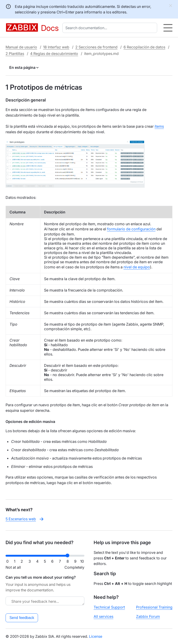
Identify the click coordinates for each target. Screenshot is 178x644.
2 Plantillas (15, 54)
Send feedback (22, 618)
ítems (159, 126)
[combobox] (111, 28)
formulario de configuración (131, 229)
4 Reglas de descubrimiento (54, 54)
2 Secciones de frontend (96, 47)
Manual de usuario (21, 47)
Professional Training (154, 607)
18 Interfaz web (56, 47)
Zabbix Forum (148, 616)
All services (103, 616)
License (96, 636)
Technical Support (109, 607)
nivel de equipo (137, 267)
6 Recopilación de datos (144, 47)
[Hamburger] (168, 28)
